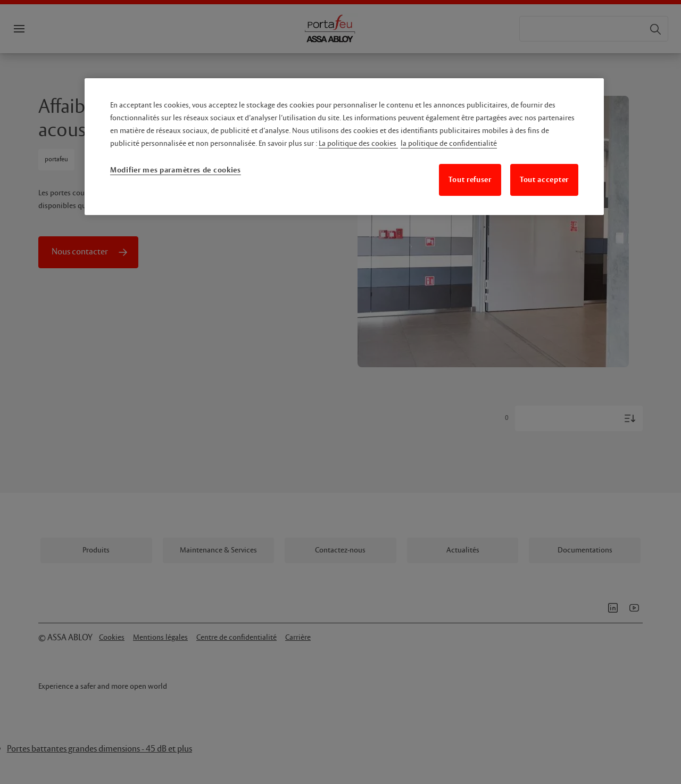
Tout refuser (470, 180)
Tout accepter (544, 180)
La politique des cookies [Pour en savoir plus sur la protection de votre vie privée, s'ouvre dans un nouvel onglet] (358, 144)
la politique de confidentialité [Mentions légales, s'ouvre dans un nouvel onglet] (449, 144)
